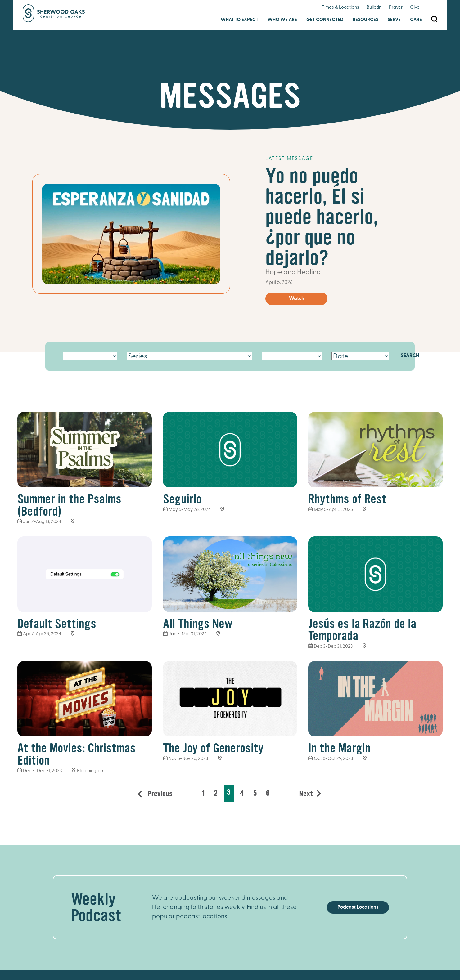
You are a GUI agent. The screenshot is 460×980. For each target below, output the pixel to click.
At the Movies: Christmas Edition (77, 754)
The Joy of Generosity (213, 748)
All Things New (198, 624)
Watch (297, 299)
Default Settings (57, 624)
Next (306, 794)
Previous (159, 794)
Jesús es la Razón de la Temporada (362, 630)
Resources (365, 20)
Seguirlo (182, 499)
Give (415, 8)
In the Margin (339, 748)
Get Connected (325, 20)
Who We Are (282, 20)
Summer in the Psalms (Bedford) (69, 505)
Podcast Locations (358, 907)
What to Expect (239, 20)
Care (416, 20)
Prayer (396, 8)
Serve (394, 20)
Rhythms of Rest (347, 499)
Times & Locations (340, 8)
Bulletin (374, 8)
